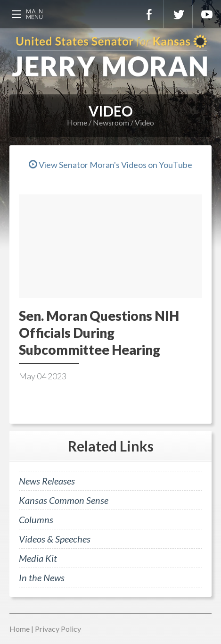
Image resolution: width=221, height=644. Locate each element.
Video (144, 122)
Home (77, 122)
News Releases (47, 481)
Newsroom (111, 122)
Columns (36, 519)
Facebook (149, 14)
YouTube (207, 14)
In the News (42, 577)
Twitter (178, 14)
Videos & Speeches (55, 539)
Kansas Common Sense (64, 500)
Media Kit (38, 558)
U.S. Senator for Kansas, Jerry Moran (110, 57)
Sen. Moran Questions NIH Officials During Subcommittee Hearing (99, 333)
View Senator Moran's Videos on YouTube (110, 165)
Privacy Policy (58, 629)
